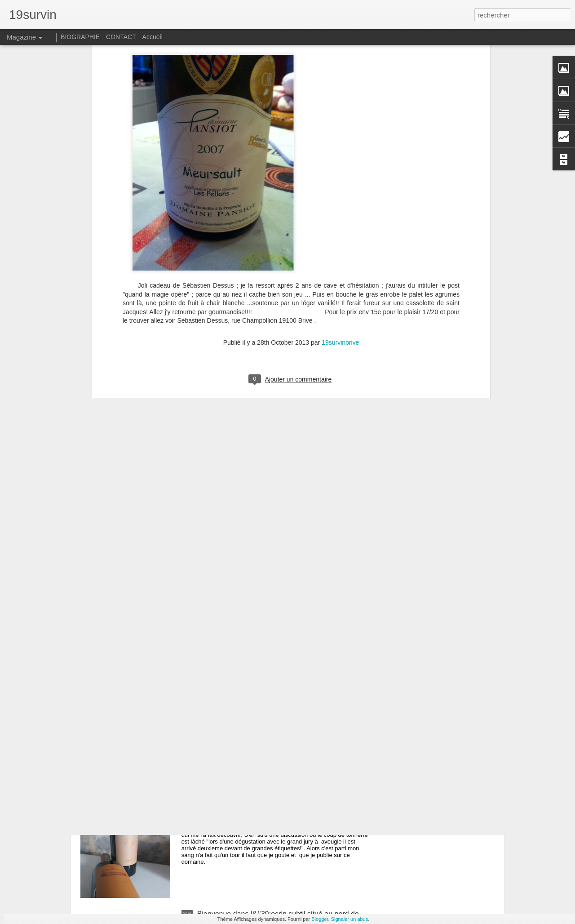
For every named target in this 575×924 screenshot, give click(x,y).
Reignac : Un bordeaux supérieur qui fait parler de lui (281, 812)
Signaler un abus (350, 919)
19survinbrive (340, 222)
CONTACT (121, 37)
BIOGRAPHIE (80, 37)
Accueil (153, 37)
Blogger (320, 919)
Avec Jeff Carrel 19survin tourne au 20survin (268, 710)
